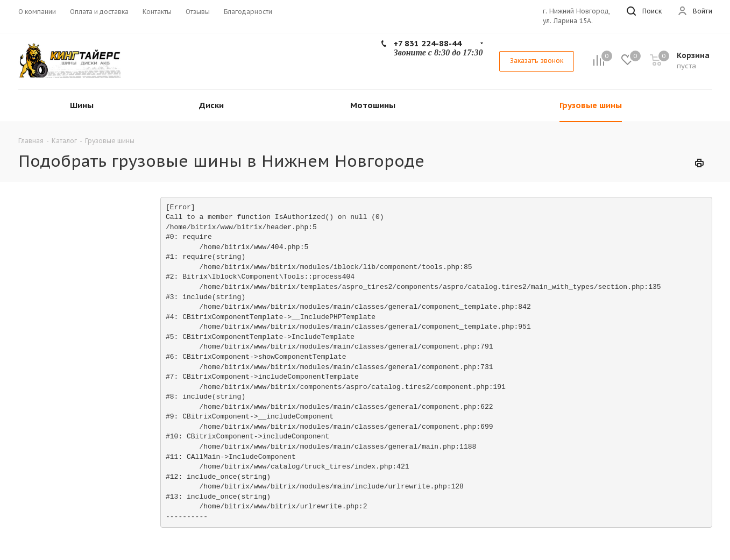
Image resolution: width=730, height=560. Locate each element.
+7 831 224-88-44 (427, 43)
